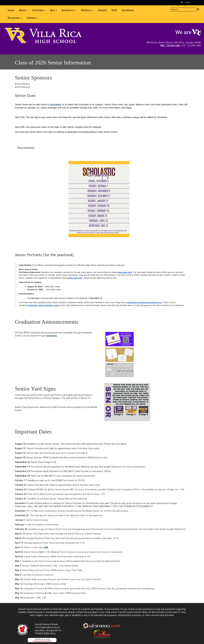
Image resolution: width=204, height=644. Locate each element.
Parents (102, 10)
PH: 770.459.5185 (170, 45)
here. (129, 108)
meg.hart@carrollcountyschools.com (144, 302)
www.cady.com (125, 272)
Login (186, 2)
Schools (32, 18)
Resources (15, 18)
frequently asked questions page (43, 305)
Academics (69, 10)
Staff (114, 10)
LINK (46, 547)
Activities (39, 10)
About (23, 10)
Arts (54, 10)
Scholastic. (52, 336)
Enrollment (128, 10)
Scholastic (56, 104)
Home (11, 10)
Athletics (87, 10)
